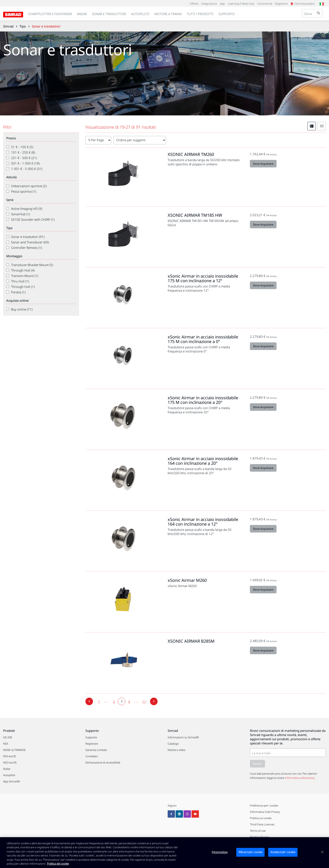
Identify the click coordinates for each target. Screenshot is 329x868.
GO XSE (8, 737)
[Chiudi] (322, 852)
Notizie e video (177, 750)
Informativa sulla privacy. (300, 778)
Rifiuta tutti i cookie (250, 852)
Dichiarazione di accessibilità (103, 762)
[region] (164, 853)
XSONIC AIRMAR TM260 (191, 154)
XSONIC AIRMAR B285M (191, 641)
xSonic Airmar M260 (187, 580)
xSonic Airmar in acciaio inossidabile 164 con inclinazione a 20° (203, 461)
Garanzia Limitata (96, 750)
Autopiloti (9, 775)
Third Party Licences (262, 824)
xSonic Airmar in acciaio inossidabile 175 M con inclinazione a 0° (203, 339)
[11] (144, 701)
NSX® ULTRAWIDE (14, 750)
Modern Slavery (259, 837)
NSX (6, 744)
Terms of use (258, 831)
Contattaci (92, 756)
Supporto (91, 737)
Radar (7, 769)
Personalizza (220, 852)
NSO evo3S (10, 762)
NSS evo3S (10, 756)
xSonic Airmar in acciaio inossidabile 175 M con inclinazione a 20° (203, 400)
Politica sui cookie (261, 818)
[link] (82, 14)
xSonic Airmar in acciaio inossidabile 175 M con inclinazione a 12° (203, 278)
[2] (114, 701)
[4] (129, 701)
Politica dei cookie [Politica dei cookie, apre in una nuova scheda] (58, 864)
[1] (99, 701)
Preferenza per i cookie (264, 805)
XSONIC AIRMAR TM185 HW (195, 215)
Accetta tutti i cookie (283, 852)
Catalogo (173, 744)
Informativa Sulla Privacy (265, 812)
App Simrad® (12, 781)
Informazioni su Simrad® (183, 737)
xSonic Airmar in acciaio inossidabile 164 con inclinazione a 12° (203, 522)
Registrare (92, 744)
